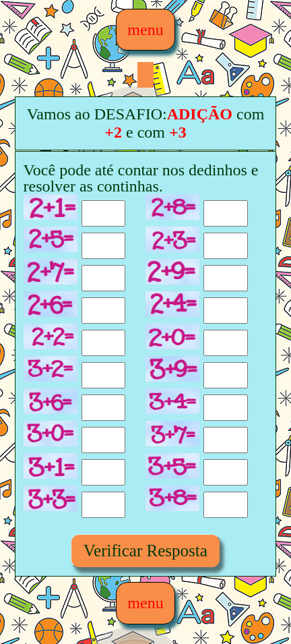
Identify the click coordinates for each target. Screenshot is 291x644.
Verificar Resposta (145, 551)
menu (145, 30)
